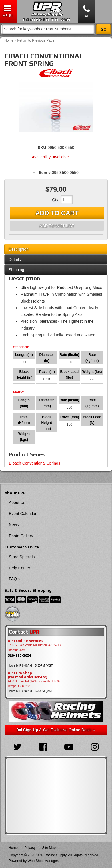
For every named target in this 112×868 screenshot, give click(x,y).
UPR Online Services (25, 641)
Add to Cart (57, 213)
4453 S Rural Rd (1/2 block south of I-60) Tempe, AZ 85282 (34, 684)
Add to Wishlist (57, 226)
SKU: (43, 148)
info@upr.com (17, 650)
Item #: (45, 173)
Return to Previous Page (36, 40)
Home (9, 40)
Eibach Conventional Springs (35, 463)
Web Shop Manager (43, 861)
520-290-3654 (19, 655)
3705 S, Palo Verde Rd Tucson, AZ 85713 (34, 645)
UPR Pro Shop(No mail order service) (28, 675)
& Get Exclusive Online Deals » (56, 730)
